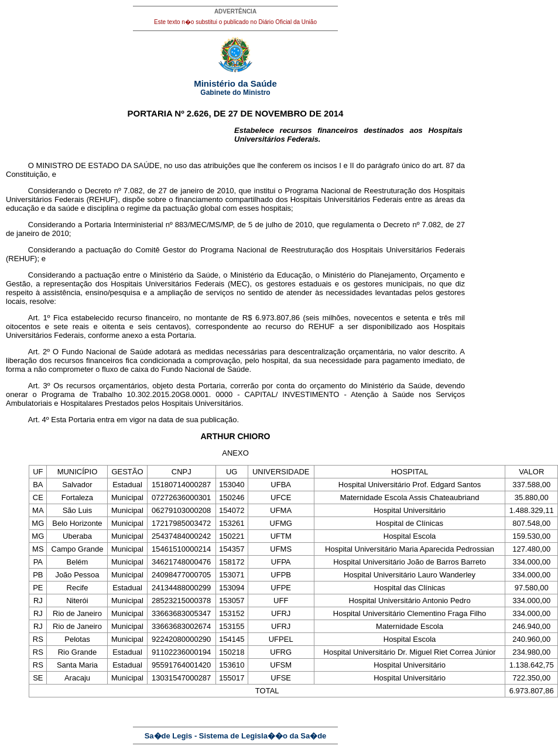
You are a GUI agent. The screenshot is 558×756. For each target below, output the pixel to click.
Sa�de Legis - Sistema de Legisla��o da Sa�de (236, 736)
